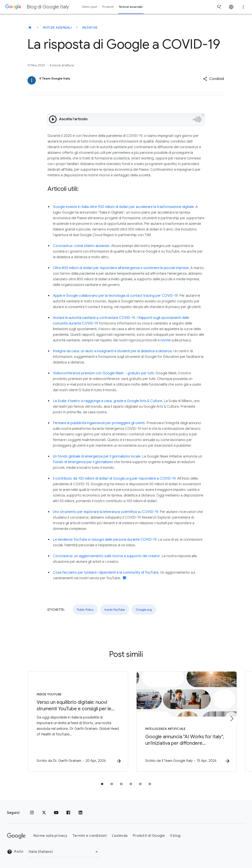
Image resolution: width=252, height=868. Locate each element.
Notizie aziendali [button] (131, 7)
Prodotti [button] (108, 7)
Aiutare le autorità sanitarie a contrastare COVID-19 (94, 318)
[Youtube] (56, 813)
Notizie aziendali (57, 28)
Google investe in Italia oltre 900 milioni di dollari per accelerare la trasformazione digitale (123, 207)
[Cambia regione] (64, 852)
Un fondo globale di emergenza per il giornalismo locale (97, 456)
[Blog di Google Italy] (30, 28)
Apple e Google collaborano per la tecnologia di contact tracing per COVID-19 (115, 296)
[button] (214, 79)
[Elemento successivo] (232, 719)
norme (166, 340)
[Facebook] (68, 813)
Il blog (175, 836)
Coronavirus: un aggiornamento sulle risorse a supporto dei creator (106, 556)
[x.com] (44, 813)
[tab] (102, 784)
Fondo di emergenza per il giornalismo (83, 462)
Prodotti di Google (149, 836)
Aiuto (15, 852)
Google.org (144, 610)
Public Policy (85, 610)
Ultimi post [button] (90, 7)
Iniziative (90, 28)
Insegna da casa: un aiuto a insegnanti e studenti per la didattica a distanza (112, 351)
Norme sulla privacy (50, 836)
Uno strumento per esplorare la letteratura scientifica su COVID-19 (106, 512)
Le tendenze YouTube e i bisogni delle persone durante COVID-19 (105, 540)
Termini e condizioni (90, 836)
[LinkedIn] (80, 813)
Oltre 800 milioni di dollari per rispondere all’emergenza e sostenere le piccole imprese (121, 268)
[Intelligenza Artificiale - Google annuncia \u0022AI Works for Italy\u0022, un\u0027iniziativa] (183, 722)
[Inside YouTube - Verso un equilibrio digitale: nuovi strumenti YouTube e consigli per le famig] (69, 722)
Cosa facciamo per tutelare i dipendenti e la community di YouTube (106, 573)
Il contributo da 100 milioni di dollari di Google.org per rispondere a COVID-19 (114, 479)
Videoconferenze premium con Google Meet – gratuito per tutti (103, 373)
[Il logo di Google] (16, 836)
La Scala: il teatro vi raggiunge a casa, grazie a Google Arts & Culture (107, 401)
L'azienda (120, 836)
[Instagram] (32, 813)
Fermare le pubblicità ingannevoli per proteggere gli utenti (99, 423)
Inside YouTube (115, 610)
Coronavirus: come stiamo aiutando (81, 246)
